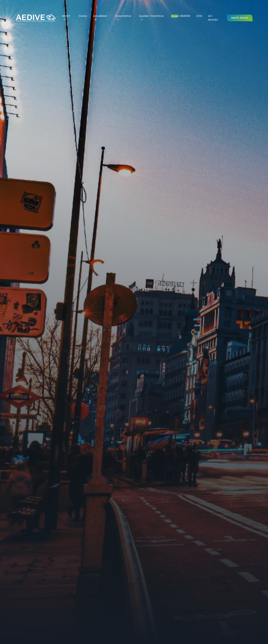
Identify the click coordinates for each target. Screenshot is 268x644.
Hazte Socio (240, 18)
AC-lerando (213, 18)
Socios (83, 16)
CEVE (199, 16)
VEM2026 (180, 16)
